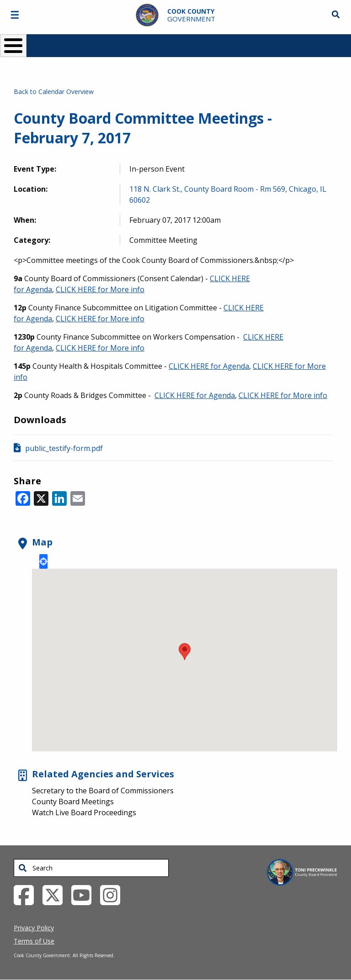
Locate (43, 561)
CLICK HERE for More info (100, 289)
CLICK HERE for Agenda (209, 366)
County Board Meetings (73, 802)
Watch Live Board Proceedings (84, 812)
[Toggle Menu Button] (13, 46)
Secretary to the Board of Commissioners (103, 791)
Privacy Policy (34, 928)
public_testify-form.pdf (64, 448)
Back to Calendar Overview (54, 92)
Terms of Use (34, 941)
